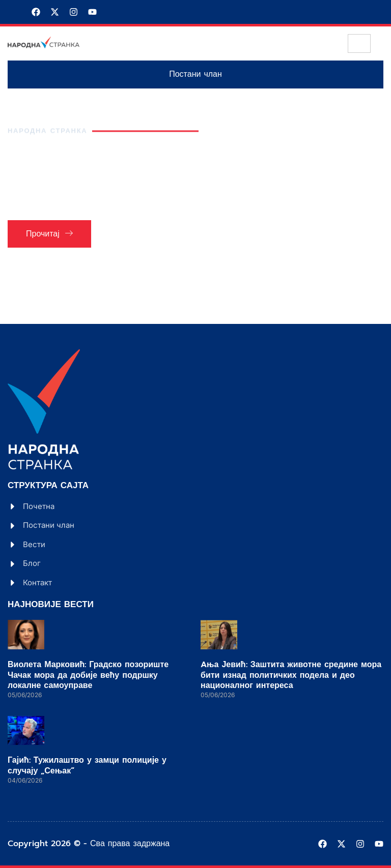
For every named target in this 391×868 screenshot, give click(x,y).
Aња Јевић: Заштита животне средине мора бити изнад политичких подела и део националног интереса (291, 675)
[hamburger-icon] (359, 43)
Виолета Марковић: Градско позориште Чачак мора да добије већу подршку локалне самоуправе (88, 675)
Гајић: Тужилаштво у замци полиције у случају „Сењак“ (87, 766)
